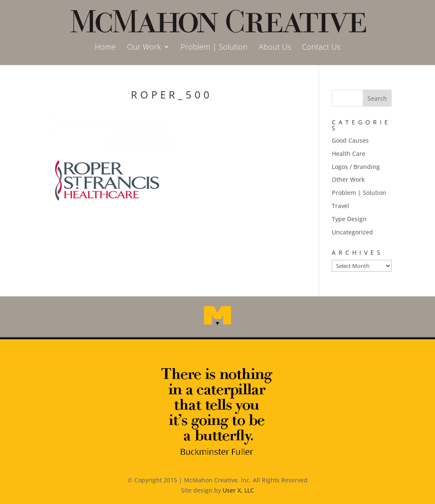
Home (105, 48)
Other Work (348, 179)
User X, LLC (238, 490)
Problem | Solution (214, 48)
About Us (275, 48)
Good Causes (350, 140)
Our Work (144, 48)
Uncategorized (352, 232)
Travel (340, 206)
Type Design (349, 219)
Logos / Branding (356, 167)
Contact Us (321, 48)
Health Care (349, 153)
